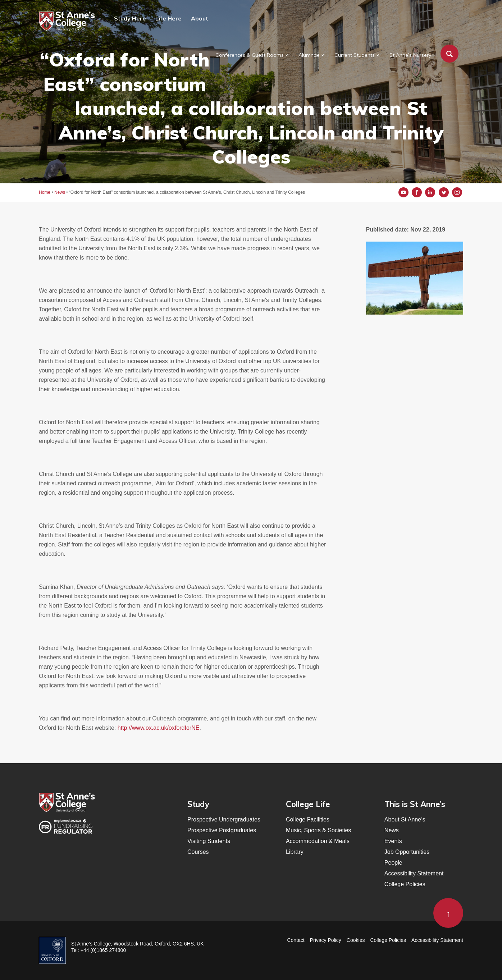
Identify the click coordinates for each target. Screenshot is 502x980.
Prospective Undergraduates (224, 819)
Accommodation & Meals (318, 841)
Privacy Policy (326, 940)
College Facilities (308, 819)
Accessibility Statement (414, 873)
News (392, 830)
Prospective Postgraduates (222, 830)
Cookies (356, 940)
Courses (198, 852)
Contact (296, 940)
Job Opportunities (407, 852)
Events (393, 841)
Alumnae (309, 55)
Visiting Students (209, 841)
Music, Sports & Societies (318, 830)
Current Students (355, 55)
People (393, 863)
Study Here (130, 18)
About (200, 18)
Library (295, 852)
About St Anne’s (405, 819)
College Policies (405, 884)
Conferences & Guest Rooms (250, 55)
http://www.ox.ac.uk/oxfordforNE (159, 728)
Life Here (168, 18)
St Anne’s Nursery (410, 55)
